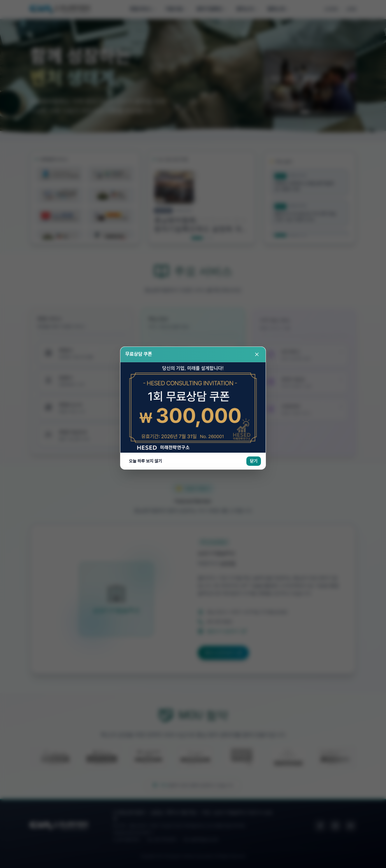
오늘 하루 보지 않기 (145, 132)
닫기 (254, 132)
